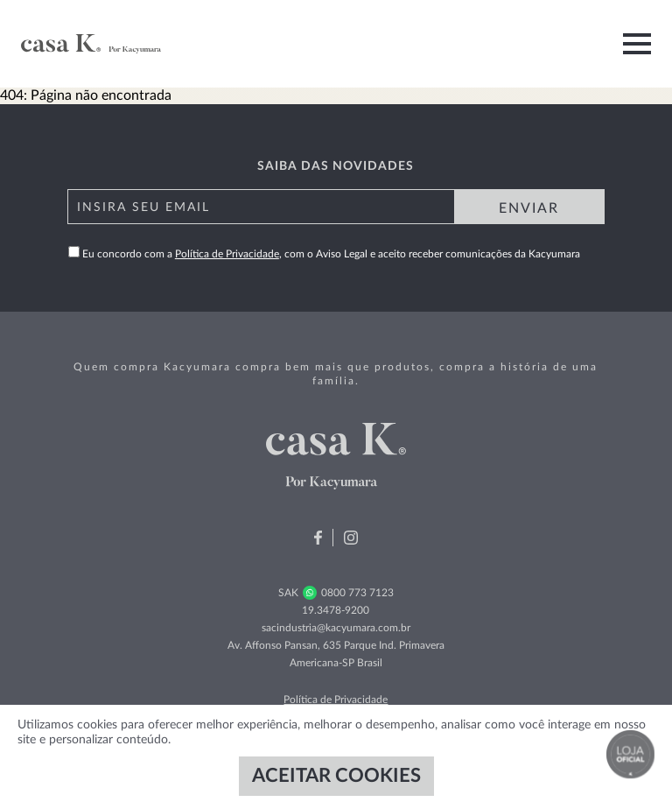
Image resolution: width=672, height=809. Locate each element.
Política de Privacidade (227, 254)
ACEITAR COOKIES (336, 776)
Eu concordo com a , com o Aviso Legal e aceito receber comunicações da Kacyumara (324, 254)
